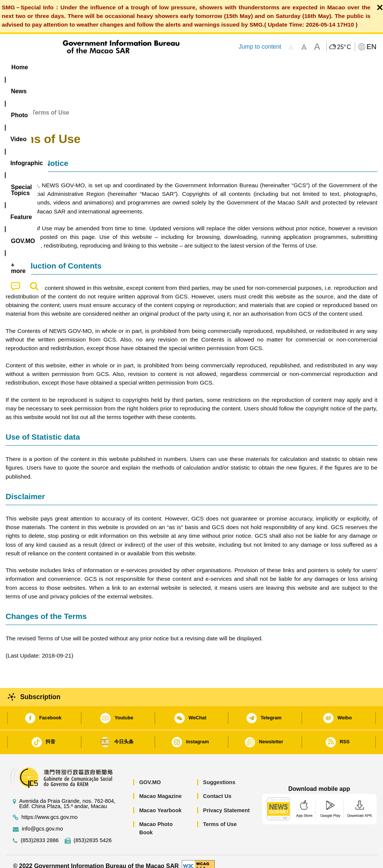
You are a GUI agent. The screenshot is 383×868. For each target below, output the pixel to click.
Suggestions (219, 774)
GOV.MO (150, 774)
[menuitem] (50, 67)
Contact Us (217, 787)
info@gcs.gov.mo (42, 821)
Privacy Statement (226, 802)
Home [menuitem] (19, 67)
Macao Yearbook (160, 802)
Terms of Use (220, 816)
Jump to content (260, 47)
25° (344, 47)
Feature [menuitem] (251, 67)
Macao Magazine (160, 787)
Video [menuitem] (114, 67)
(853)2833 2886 (40, 832)
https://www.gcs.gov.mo (49, 809)
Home (14, 104)
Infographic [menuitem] (154, 67)
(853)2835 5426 (93, 832)
